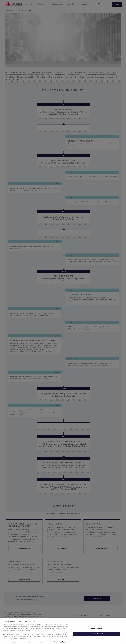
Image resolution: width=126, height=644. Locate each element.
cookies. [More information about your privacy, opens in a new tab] (63, 642)
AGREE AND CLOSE (96, 634)
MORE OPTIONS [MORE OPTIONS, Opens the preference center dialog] (96, 629)
